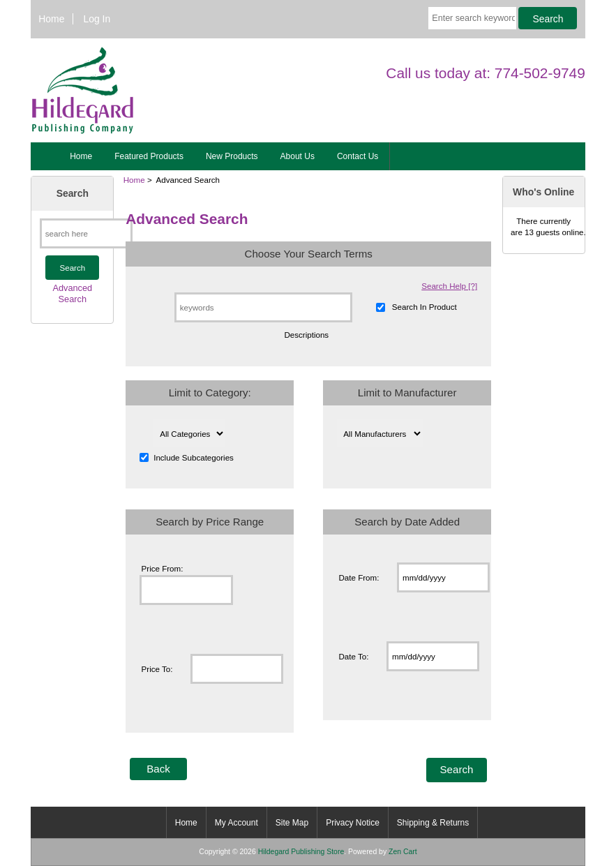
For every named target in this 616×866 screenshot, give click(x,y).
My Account (236, 823)
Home (51, 19)
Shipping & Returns (433, 823)
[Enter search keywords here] (472, 18)
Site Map (292, 823)
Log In (97, 19)
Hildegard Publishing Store (301, 852)
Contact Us (358, 156)
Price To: (157, 669)
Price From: (163, 568)
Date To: (353, 656)
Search (73, 193)
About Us (298, 156)
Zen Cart (403, 852)
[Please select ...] (189, 433)
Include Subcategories (194, 457)
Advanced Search (72, 293)
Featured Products (149, 156)
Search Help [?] (449, 286)
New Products (232, 156)
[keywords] (263, 307)
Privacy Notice (353, 823)
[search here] (86, 233)
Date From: (359, 577)
